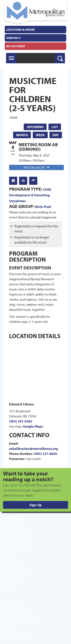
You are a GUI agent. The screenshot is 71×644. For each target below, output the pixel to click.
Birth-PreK (43, 207)
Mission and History (16, 534)
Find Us (8, 589)
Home (14, 118)
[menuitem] (35, 30)
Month (22, 135)
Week (40, 135)
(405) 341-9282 (21, 421)
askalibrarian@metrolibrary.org (34, 449)
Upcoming (35, 127)
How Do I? (13, 38)
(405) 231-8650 (45, 454)
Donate (8, 626)
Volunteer (9, 621)
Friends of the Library (17, 612)
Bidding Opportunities (17, 539)
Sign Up (36, 505)
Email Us (8, 584)
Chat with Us (11, 580)
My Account (16, 46)
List (55, 127)
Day (56, 135)
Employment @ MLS (16, 548)
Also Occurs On (37, 167)
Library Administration (17, 529)
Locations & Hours (21, 30)
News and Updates (15, 543)
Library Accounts (14, 525)
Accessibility (11, 552)
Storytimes (17, 201)
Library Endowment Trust (19, 617)
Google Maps (33, 426)
